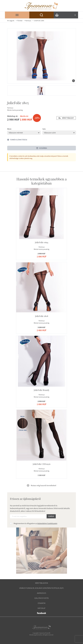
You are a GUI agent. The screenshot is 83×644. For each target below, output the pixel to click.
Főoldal (19, 21)
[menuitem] (42, 91)
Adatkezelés (41, 593)
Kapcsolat (41, 608)
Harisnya (27, 21)
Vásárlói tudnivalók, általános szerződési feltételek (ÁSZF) (41, 588)
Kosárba (41, 148)
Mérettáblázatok (42, 583)
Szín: (44, 129)
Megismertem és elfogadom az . (36, 523)
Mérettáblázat (66, 118)
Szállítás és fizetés (41, 598)
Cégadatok (42, 603)
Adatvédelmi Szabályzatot (47, 523)
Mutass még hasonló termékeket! (41, 485)
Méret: (9, 129)
